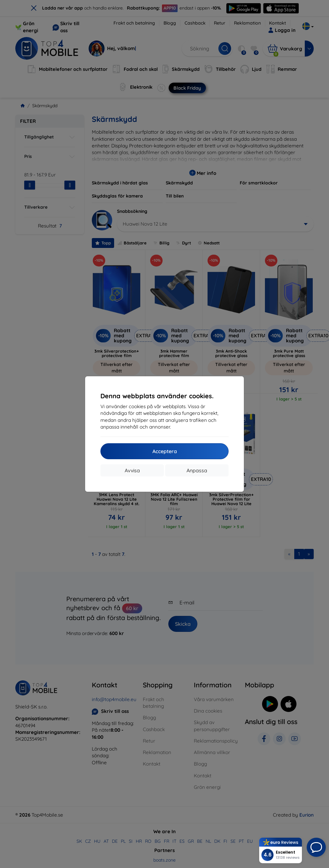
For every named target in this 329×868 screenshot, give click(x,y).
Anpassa (197, 470)
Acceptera (165, 451)
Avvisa (132, 470)
